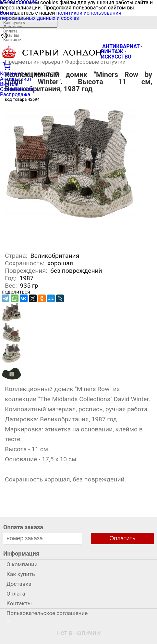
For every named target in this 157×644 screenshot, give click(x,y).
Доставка (13, 27)
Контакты (13, 39)
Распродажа (15, 94)
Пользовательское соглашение (47, 613)
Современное (17, 89)
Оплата (10, 31)
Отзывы (11, 35)
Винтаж (9, 84)
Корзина (10, 74)
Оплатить (122, 538)
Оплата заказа (23, 527)
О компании (15, 18)
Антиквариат (16, 79)
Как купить (14, 23)
